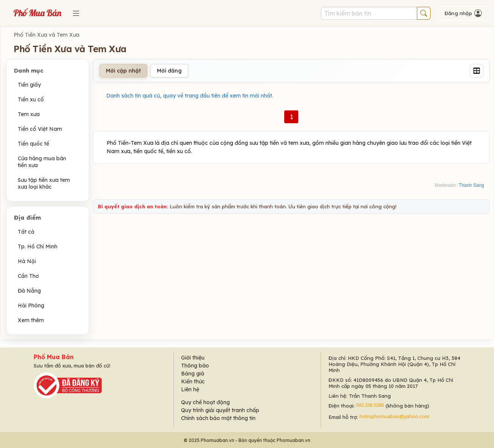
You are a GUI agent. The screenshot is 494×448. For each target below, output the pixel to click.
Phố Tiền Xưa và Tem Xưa (46, 35)
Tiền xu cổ (31, 99)
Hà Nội (27, 261)
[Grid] (477, 71)
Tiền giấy (29, 85)
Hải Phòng (31, 305)
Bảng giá (193, 374)
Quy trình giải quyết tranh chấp (220, 410)
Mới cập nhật (123, 71)
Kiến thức (193, 381)
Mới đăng (169, 71)
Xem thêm (31, 320)
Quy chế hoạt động (205, 402)
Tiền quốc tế (33, 144)
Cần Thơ (28, 276)
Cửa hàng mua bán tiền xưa (42, 162)
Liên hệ (190, 389)
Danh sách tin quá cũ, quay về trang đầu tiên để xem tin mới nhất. (190, 96)
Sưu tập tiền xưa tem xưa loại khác (44, 183)
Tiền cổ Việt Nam (40, 129)
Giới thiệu (193, 358)
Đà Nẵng (29, 291)
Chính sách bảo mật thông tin (218, 418)
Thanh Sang (472, 185)
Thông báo (195, 366)
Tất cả (26, 232)
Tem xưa (29, 114)
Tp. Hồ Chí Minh (38, 246)
